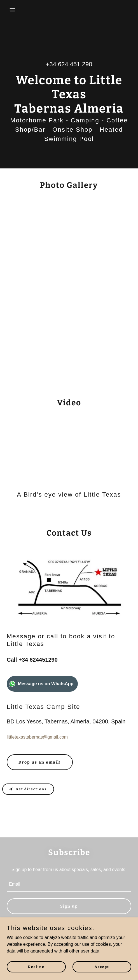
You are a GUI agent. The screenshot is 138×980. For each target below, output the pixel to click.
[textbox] (69, 885)
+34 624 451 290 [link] (69, 64)
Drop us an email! (40, 762)
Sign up (69, 906)
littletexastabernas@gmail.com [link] (37, 737)
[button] (16, 10)
